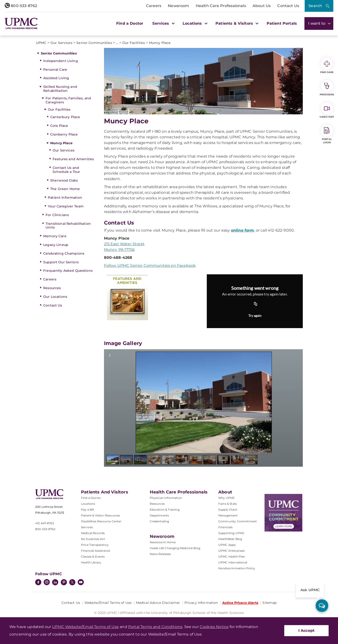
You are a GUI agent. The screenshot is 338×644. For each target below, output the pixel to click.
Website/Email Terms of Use (108, 603)
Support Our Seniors (61, 262)
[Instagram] (47, 583)
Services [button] (163, 23)
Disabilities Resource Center (101, 521)
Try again (255, 316)
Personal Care (55, 70)
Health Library (91, 562)
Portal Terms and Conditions (155, 627)
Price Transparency (95, 545)
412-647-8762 (45, 523)
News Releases (160, 554)
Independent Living (61, 61)
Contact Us (288, 6)
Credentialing (159, 521)
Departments (159, 515)
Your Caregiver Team (66, 206)
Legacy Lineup (56, 245)
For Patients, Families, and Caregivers (68, 100)
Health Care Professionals (221, 6)
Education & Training (165, 510)
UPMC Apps (227, 545)
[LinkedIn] (55, 583)
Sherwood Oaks (64, 180)
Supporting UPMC (231, 533)
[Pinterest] (64, 583)
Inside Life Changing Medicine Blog (175, 548)
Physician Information (166, 498)
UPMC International (233, 562)
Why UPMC (227, 498)
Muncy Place (61, 143)
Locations (88, 504)
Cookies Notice (214, 627)
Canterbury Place (65, 117)
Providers (327, 88)
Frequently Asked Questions (68, 271)
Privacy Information (201, 603)
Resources (52, 288)
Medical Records (93, 533)
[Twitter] (72, 582)
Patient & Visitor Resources (100, 515)
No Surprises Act (93, 539)
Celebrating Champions (64, 253)
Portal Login (327, 134)
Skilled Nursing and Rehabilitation (60, 89)
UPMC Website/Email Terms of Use (85, 627)
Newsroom (178, 6)
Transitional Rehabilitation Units (68, 226)
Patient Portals (282, 23)
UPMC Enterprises (232, 551)
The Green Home (65, 189)
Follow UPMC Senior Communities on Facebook (150, 266)
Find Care (327, 66)
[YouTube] (81, 583)
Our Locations (55, 297)
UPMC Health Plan (232, 557)
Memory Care (55, 236)
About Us (262, 6)
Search (315, 6)
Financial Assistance (96, 551)
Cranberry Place (64, 134)
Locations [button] (194, 23)
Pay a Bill (88, 510)
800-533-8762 (21, 6)
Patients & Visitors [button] (236, 23)
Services (87, 527)
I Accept (306, 630)
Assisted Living (56, 78)
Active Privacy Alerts (240, 603)
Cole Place (59, 126)
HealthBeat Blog (230, 539)
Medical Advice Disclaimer (158, 603)
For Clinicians (57, 215)
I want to (319, 23)
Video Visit (327, 110)
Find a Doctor (130, 23)
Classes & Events (93, 557)
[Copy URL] (256, 304)
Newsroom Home (163, 542)
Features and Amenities (73, 159)
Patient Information (65, 198)
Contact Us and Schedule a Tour (66, 170)
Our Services (63, 150)
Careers (154, 6)
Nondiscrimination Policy (237, 568)
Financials (226, 527)
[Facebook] (38, 583)
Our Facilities (59, 109)
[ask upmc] (322, 606)
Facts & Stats (228, 504)
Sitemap (269, 603)
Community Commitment (238, 521)
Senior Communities (59, 53)
